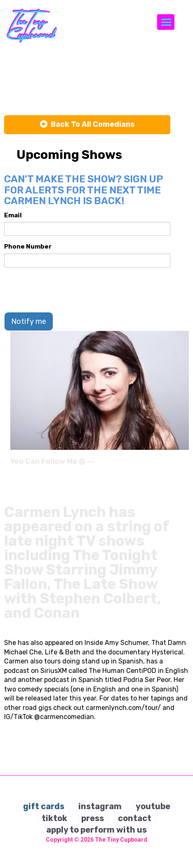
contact (135, 818)
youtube (153, 806)
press (93, 818)
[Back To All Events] (87, 125)
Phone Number (28, 247)
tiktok (54, 818)
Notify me (29, 321)
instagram (100, 806)
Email (13, 215)
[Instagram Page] (184, 464)
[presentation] (67, 290)
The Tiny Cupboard (121, 840)
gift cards (44, 806)
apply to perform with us (96, 830)
